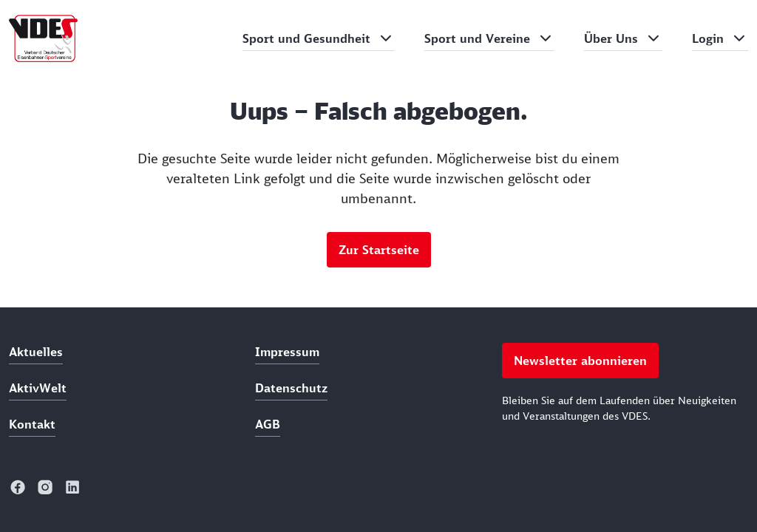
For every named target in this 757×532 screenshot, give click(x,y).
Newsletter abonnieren (580, 361)
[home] (43, 38)
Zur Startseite (379, 250)
